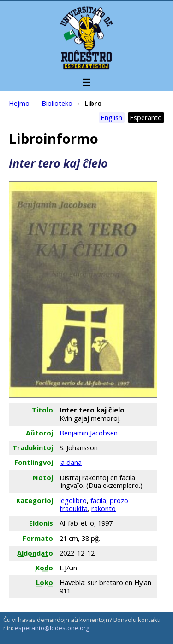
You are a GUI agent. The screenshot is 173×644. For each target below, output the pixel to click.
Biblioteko (57, 103)
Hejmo (19, 103)
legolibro (73, 500)
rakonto (104, 508)
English (111, 117)
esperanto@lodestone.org (52, 628)
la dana (71, 462)
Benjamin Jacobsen (89, 433)
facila (98, 500)
